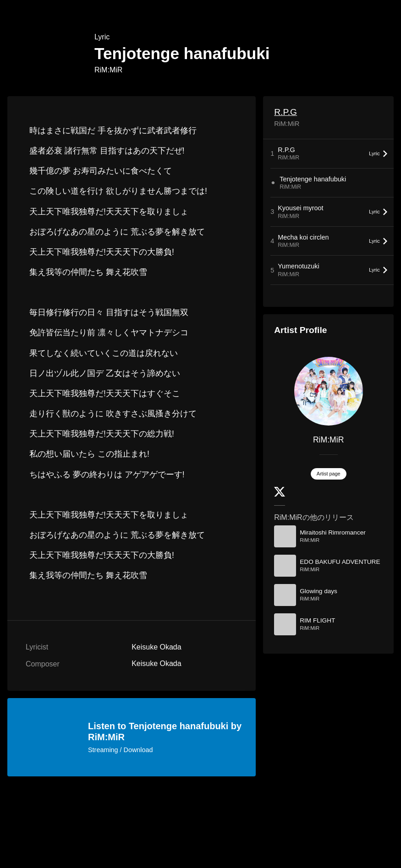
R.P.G (286, 112)
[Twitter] (280, 494)
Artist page (329, 474)
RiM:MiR (108, 70)
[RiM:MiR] (328, 391)
